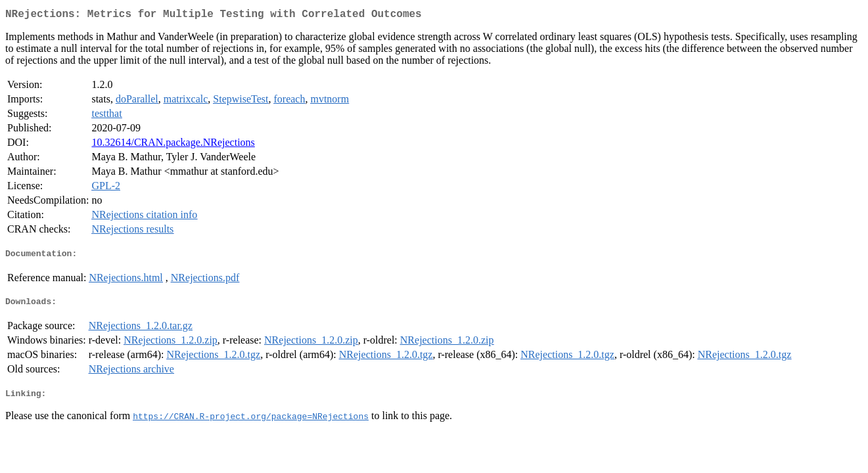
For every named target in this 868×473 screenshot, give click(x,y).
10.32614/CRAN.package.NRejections (173, 145)
